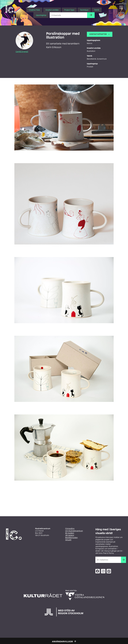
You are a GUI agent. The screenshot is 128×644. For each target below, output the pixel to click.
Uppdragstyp (41, 15)
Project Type (69, 10)
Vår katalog (70, 535)
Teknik (97, 10)
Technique (84, 10)
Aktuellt (68, 540)
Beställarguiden (71, 538)
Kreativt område (52, 10)
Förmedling (70, 529)
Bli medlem (70, 533)
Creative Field (34, 10)
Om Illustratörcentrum (74, 531)
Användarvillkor (62, 641)
